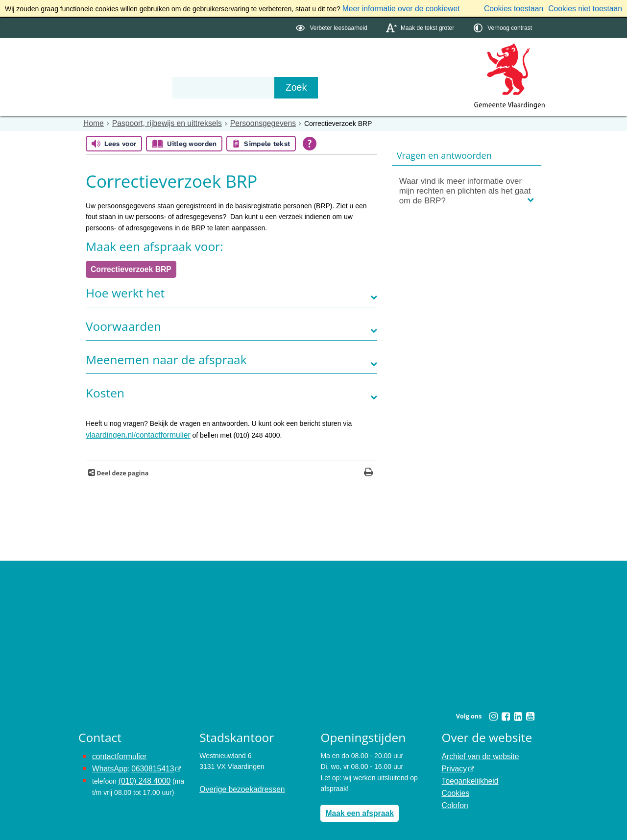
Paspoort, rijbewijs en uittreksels (159, 122)
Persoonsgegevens (245, 122)
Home (92, 122)
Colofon (454, 794)
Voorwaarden (123, 322)
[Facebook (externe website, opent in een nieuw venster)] (506, 711)
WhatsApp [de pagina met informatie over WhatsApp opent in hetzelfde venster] (108, 762)
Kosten (105, 389)
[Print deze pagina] (369, 468)
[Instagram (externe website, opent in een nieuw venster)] (493, 711)
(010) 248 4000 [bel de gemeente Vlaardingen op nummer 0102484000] (142, 772)
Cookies (454, 784)
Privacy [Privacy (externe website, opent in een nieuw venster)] (453, 762)
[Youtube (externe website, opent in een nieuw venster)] (530, 711)
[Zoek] (419, 86)
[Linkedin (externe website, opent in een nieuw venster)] (518, 711)
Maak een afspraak (356, 807)
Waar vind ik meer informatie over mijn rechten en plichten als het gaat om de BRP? (465, 189)
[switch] (332, 26)
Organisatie (228, 70)
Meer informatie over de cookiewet (395, 8)
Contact (287, 70)
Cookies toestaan (525, 8)
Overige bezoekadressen (238, 784)
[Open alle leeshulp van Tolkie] (310, 142)
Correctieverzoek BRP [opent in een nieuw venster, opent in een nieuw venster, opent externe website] (127, 266)
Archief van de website (476, 750)
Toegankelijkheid (467, 772)
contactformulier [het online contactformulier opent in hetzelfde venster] (117, 750)
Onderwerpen (107, 70)
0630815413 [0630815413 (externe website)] (146, 762)
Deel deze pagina (122, 468)
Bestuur (169, 70)
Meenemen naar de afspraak (166, 356)
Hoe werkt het (125, 289)
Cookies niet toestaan (589, 8)
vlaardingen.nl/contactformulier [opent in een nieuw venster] (133, 431)
